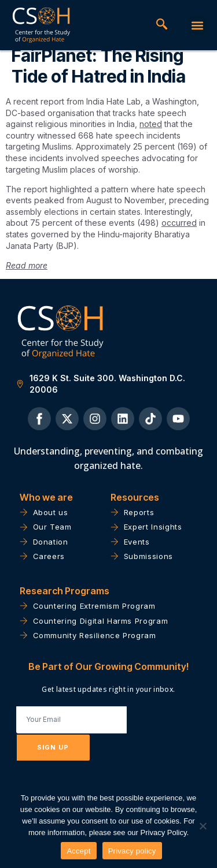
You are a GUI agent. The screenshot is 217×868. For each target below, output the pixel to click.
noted (151, 134)
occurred (179, 232)
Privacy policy (132, 851)
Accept (78, 851)
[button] (198, 25)
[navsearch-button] (162, 25)
